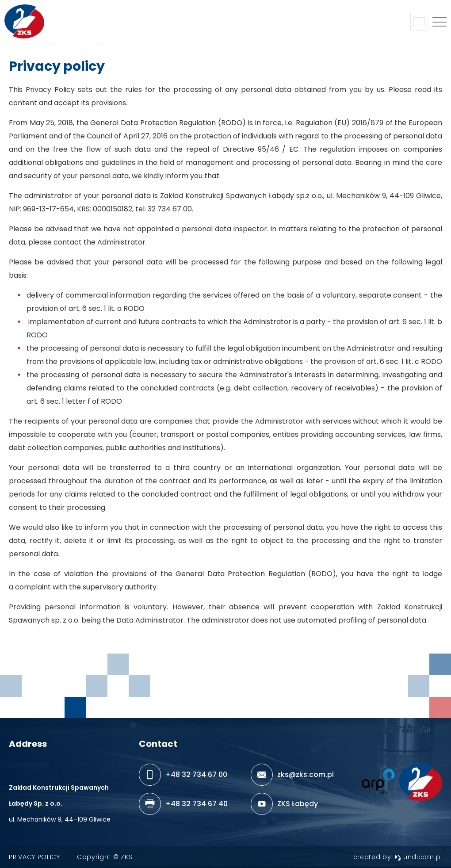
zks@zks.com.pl (306, 774)
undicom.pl (418, 857)
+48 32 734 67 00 (196, 774)
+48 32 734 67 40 (197, 804)
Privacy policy (34, 857)
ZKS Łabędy (298, 804)
